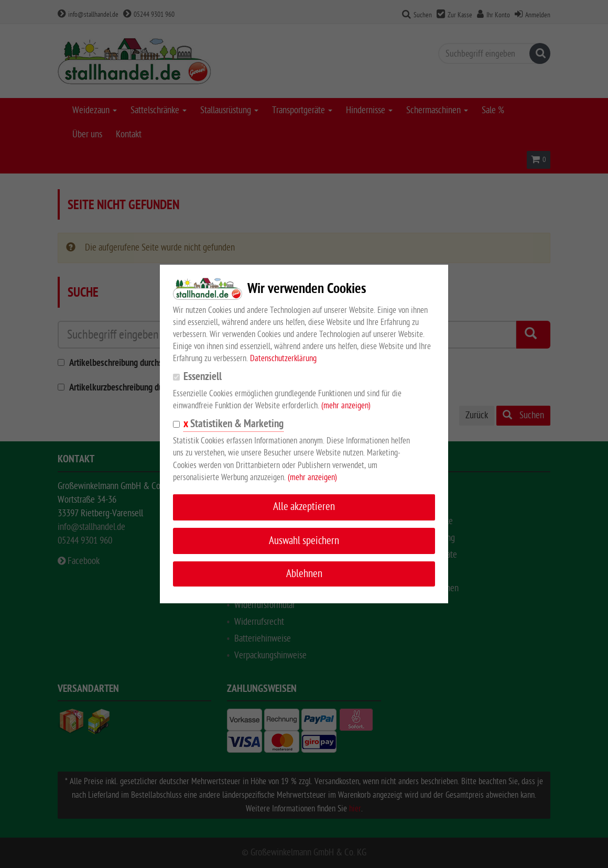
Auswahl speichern (304, 541)
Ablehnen (304, 574)
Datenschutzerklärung (283, 359)
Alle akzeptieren (304, 507)
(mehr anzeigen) (346, 406)
